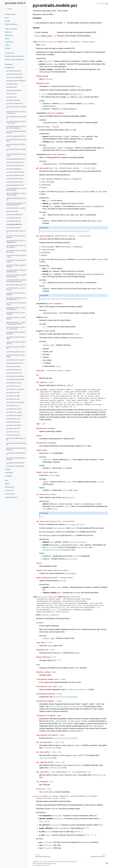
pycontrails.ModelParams (15, 215)
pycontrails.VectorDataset (15, 77)
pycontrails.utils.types (13, 422)
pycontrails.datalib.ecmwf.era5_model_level (16, 112)
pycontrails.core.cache (14, 386)
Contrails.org (9, 487)
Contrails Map (9, 494)
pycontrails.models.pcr (14, 224)
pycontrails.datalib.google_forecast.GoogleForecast (16, 204)
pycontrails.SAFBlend (13, 100)
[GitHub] (107, 864)
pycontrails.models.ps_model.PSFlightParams (16, 308)
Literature (8, 469)
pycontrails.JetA (12, 97)
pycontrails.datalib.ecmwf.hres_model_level (16, 122)
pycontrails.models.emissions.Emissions (16, 333)
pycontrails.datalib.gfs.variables (16, 150)
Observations (9, 42)
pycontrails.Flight (12, 84)
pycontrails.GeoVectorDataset (16, 81)
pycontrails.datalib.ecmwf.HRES (16, 117)
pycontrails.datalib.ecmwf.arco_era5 (16, 155)
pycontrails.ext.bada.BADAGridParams (16, 459)
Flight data (8, 32)
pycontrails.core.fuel (13, 399)
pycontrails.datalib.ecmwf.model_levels (16, 132)
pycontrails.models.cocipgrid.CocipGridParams (16, 271)
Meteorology (9, 35)
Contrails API (9, 490)
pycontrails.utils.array (13, 435)
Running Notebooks (11, 24)
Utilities (7, 45)
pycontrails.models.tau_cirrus (16, 352)
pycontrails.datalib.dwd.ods (15, 166)
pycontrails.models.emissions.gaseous (16, 343)
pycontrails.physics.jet (13, 366)
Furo (55, 864)
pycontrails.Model (12, 211)
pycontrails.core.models (14, 412)
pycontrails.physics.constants (16, 360)
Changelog (8, 476)
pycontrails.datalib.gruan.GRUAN (16, 199)
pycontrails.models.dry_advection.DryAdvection (16, 276)
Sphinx (41, 864)
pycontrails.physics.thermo (15, 363)
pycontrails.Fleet (12, 87)
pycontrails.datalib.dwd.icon (15, 162)
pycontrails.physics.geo (14, 370)
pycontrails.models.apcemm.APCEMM (16, 294)
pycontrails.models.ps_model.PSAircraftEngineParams (16, 323)
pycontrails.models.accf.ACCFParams (16, 289)
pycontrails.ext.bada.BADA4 (15, 466)
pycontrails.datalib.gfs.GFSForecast (16, 145)
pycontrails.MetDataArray (15, 74)
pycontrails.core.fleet (13, 393)
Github (7, 484)
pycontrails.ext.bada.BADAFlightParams (16, 449)
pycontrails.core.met (13, 406)
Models (7, 39)
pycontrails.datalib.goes (14, 169)
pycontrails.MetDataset (14, 71)
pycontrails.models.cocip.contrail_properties (16, 246)
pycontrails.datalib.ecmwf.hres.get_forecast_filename (16, 127)
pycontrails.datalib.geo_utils (15, 175)
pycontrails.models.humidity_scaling (16, 356)
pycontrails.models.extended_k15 (16, 348)
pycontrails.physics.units (14, 373)
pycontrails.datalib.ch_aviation (16, 208)
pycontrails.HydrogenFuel (15, 103)
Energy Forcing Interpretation (14, 60)
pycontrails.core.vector (14, 419)
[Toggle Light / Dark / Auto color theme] (103, 4)
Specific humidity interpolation (14, 56)
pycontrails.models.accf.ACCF (16, 285)
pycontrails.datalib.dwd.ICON (16, 159)
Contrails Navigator (11, 497)
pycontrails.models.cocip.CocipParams (16, 237)
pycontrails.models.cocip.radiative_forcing (16, 251)
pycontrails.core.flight (13, 396)
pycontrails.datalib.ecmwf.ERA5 (16, 108)
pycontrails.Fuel (12, 94)
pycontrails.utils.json (13, 432)
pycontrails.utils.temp (13, 428)
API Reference (10, 68)
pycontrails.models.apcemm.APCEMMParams (16, 299)
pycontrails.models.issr (14, 218)
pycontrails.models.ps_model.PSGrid (16, 318)
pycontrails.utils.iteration (14, 425)
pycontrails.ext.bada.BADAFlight (16, 444)
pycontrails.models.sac (14, 221)
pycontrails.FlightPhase (14, 90)
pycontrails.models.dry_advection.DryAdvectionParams (16, 281)
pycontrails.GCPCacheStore (15, 379)
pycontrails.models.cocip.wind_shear (16, 261)
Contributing (9, 473)
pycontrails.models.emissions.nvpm (16, 338)
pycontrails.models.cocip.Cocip (16, 232)
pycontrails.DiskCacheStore (15, 376)
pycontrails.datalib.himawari (15, 172)
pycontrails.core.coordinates (15, 389)
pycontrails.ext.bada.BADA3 (15, 463)
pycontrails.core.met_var (14, 409)
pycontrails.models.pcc (14, 228)
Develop (7, 21)
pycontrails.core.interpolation (16, 402)
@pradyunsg (49, 864)
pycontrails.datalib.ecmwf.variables (16, 140)
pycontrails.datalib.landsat (15, 179)
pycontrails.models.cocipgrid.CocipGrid (16, 266)
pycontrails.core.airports (14, 383)
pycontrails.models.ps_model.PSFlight (16, 313)
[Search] (15, 9)
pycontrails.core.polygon (14, 415)
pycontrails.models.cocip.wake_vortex (16, 256)
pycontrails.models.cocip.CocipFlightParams (16, 241)
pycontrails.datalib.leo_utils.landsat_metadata (16, 189)
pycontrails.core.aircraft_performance (16, 304)
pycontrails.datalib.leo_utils (15, 185)
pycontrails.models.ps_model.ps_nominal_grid (16, 328)
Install (7, 18)
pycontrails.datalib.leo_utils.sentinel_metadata (16, 194)
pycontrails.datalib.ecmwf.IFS (16, 136)
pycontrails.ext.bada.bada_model (16, 439)
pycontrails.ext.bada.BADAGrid (16, 454)
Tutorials (8, 48)
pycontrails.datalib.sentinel (15, 182)
